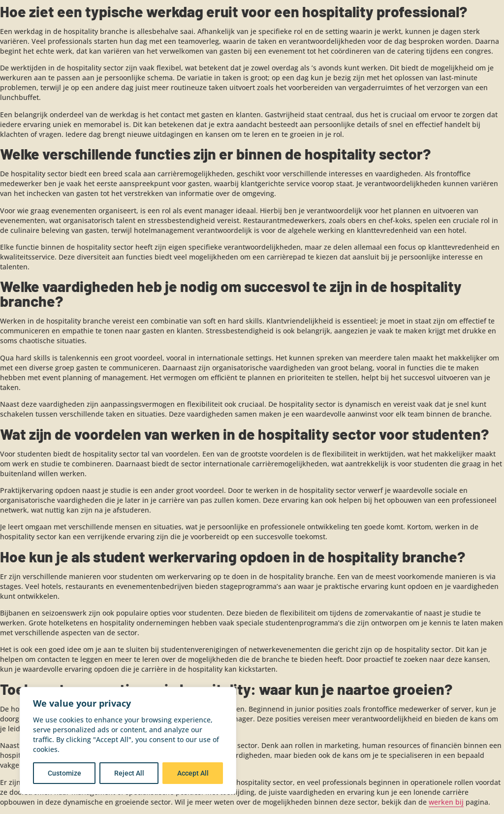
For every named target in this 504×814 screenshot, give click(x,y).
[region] (128, 741)
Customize (64, 773)
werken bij (446, 802)
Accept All (193, 773)
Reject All (129, 773)
